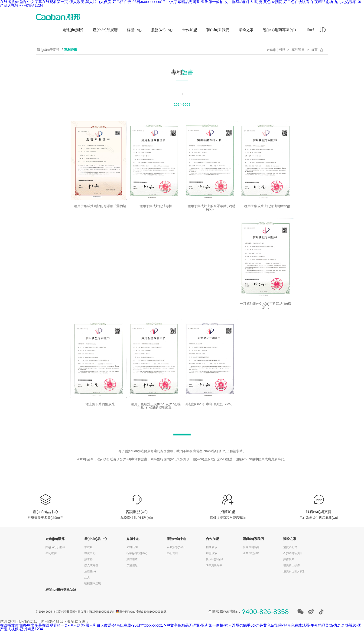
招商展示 (211, 547)
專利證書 (71, 50)
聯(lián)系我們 (218, 30)
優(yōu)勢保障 (215, 559)
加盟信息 (132, 565)
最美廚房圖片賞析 (294, 571)
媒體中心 (134, 30)
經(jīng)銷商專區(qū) (279, 30)
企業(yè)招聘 (251, 553)
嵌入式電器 (91, 565)
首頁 (314, 50)
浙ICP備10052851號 (101, 612)
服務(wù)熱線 (251, 547)
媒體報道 (132, 559)
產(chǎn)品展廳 (105, 30)
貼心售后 (172, 553)
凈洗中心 (90, 553)
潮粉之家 (246, 30)
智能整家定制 (93, 583)
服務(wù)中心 (162, 30)
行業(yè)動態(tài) (137, 553)
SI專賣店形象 (214, 565)
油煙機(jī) (90, 571)
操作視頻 (289, 559)
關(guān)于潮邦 (48, 50)
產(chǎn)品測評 (293, 553)
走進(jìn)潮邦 (73, 30)
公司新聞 (132, 547)
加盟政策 (211, 553)
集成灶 (88, 547)
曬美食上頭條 (292, 565)
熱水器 (88, 559)
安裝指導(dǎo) (175, 547)
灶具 (87, 577)
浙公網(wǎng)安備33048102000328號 (143, 612)
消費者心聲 (290, 547)
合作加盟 (190, 30)
